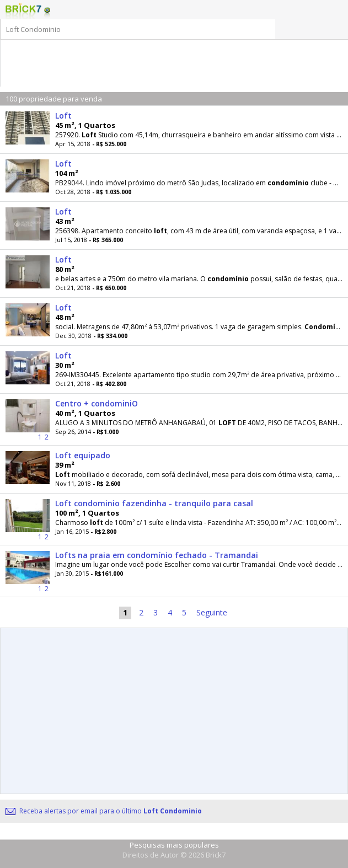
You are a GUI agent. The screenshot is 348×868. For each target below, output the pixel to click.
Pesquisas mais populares (174, 845)
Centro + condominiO (97, 403)
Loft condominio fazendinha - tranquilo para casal (154, 503)
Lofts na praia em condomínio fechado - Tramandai (157, 555)
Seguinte (212, 612)
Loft (63, 116)
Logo (23, 11)
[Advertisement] (177, 56)
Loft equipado (83, 455)
